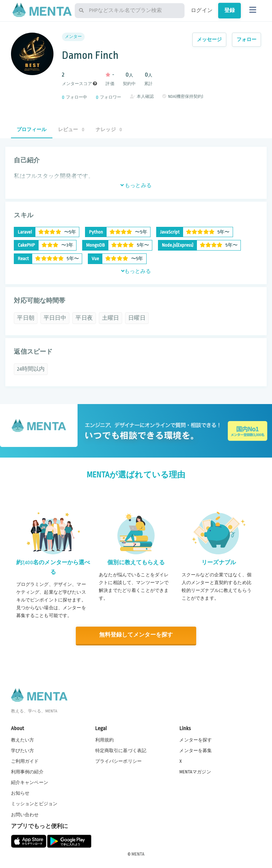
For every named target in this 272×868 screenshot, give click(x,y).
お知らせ (20, 793)
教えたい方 (23, 739)
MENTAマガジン (195, 772)
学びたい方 (23, 750)
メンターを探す (195, 739)
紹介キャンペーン (30, 782)
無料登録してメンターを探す (136, 635)
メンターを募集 (195, 750)
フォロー (247, 40)
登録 (229, 10)
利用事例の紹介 (27, 772)
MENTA (138, 853)
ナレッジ (109, 130)
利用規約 (105, 739)
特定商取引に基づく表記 (121, 750)
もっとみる (136, 185)
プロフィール (32, 130)
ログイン (202, 10)
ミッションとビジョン (34, 803)
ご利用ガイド (25, 761)
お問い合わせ (25, 814)
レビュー (71, 130)
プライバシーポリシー (119, 761)
